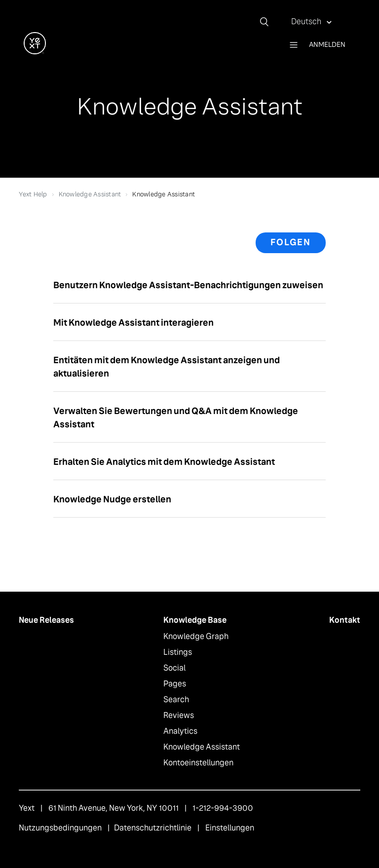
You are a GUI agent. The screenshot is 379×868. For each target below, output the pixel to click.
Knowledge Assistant (90, 194)
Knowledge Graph (196, 636)
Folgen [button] (291, 242)
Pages (175, 684)
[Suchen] (268, 22)
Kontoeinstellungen (198, 763)
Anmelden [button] (327, 44)
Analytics (180, 731)
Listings (178, 652)
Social (174, 668)
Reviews (179, 715)
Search (176, 699)
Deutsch (307, 21)
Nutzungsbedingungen (60, 828)
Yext (27, 808)
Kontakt (345, 620)
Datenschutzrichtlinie (153, 828)
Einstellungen (230, 828)
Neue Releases (46, 620)
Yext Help (33, 194)
